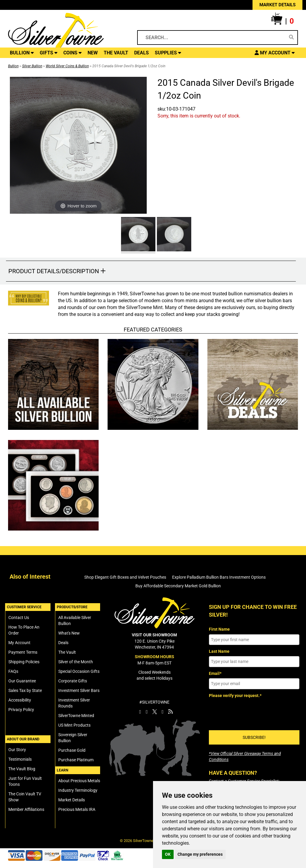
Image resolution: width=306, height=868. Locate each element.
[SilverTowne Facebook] (140, 712)
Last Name (219, 651)
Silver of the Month (76, 662)
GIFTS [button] (49, 53)
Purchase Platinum (76, 760)
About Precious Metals (79, 781)
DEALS (141, 53)
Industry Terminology (78, 790)
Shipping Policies (24, 662)
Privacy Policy (21, 710)
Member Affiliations (26, 809)
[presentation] (254, 712)
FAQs (13, 671)
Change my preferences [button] (200, 854)
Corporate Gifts (73, 681)
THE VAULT (116, 53)
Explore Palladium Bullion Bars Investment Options (219, 577)
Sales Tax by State (25, 690)
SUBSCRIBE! (254, 737)
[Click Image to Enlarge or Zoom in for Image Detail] (78, 145)
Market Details (72, 800)
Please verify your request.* (235, 696)
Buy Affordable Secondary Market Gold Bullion (178, 586)
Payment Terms (23, 652)
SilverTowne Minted (76, 716)
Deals (63, 643)
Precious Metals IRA (77, 809)
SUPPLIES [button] (168, 53)
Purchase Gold (72, 750)
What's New (69, 633)
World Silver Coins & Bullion (67, 66)
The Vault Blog (22, 769)
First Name (219, 629)
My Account (19, 643)
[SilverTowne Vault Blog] (170, 712)
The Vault (67, 652)
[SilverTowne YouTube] (163, 712)
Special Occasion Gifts (79, 671)
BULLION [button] (22, 53)
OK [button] (168, 854)
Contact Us (19, 618)
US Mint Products (74, 725)
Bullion (13, 66)
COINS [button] (72, 53)
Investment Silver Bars (79, 690)
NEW (93, 53)
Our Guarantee (22, 681)
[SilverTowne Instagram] (147, 712)
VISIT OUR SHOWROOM (154, 635)
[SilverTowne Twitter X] (155, 712)
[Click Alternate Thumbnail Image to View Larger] (137, 235)
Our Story (17, 750)
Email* (215, 673)
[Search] (291, 37)
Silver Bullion (32, 66)
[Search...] (213, 38)
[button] (282, 21)
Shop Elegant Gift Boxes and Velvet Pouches (125, 577)
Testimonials (20, 759)
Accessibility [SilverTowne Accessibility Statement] (20, 700)
